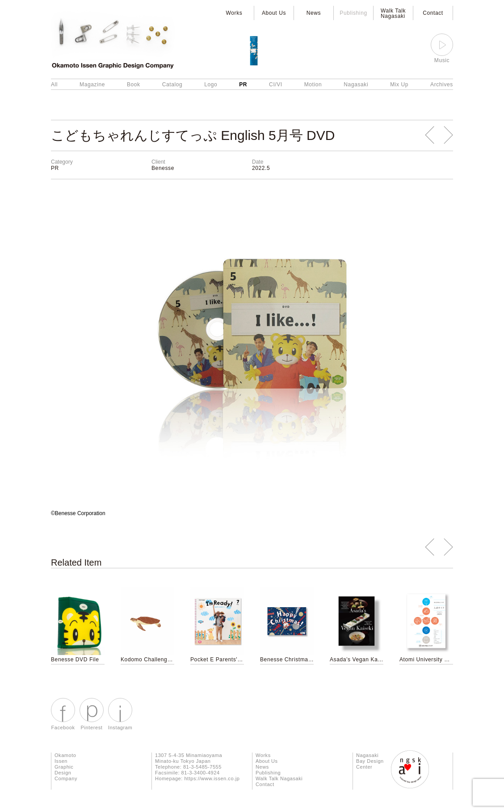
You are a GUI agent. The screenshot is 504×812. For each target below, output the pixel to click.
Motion (313, 85)
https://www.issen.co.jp (212, 778)
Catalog (172, 85)
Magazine (92, 85)
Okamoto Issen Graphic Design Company (66, 767)
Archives (442, 85)
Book (134, 85)
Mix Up (399, 85)
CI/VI (276, 85)
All (54, 85)
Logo (211, 85)
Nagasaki (356, 85)
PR (243, 85)
